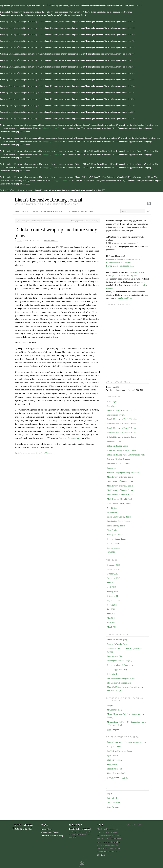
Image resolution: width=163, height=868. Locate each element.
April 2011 (111, 622)
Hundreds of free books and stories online (123, 259)
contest (24, 452)
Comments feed (113, 802)
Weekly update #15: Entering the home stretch (36, 220)
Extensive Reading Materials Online (122, 450)
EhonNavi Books (114, 441)
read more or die (33, 452)
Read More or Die (114, 656)
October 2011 (113, 595)
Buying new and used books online (120, 265)
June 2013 (111, 582)
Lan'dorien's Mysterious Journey (120, 750)
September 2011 (114, 600)
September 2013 (114, 578)
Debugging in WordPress (52, 128)
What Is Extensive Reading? (48, 211)
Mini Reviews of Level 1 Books (120, 476)
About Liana (21, 211)
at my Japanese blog (72, 437)
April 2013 (111, 587)
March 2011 (112, 626)
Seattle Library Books (116, 525)
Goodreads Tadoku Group (117, 643)
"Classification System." (128, 275)
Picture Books (113, 512)
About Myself (51, 240)
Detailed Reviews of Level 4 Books (121, 432)
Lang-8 (110, 705)
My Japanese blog (114, 709)
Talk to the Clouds (114, 673)
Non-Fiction (112, 507)
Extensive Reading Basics (117, 445)
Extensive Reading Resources (119, 458)
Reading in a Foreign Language (120, 521)
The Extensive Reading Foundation (121, 678)
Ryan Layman (113, 755)
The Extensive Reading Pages (119, 682)
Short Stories (112, 530)
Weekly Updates (114, 547)
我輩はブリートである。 (118, 777)
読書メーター (113, 729)
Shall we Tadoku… (115, 759)
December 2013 (113, 564)
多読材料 (111, 552)
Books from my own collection (120, 410)
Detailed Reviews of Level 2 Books (121, 423)
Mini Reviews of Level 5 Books (120, 494)
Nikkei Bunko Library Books (119, 503)
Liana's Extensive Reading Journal (48, 199)
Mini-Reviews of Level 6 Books (120, 498)
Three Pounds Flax (115, 768)
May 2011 (111, 618)
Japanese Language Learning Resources (123, 472)
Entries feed (112, 797)
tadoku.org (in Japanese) (117, 669)
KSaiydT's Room (114, 746)
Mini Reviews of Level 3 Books (120, 485)
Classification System (80, 211)
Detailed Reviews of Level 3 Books (121, 427)
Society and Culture (115, 534)
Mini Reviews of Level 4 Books (120, 490)
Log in (110, 793)
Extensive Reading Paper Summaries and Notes (126, 454)
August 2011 (112, 604)
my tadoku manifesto (123, 297)
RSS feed (101, 854)
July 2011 (111, 609)
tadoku (40, 452)
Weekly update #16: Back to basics (83, 220)
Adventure (111, 405)
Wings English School (116, 773)
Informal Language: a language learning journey (127, 741)
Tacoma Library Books (116, 538)
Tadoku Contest (113, 543)
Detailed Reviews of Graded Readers (122, 418)
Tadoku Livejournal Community (120, 664)
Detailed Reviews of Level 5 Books (121, 436)
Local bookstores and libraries (118, 262)
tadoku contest (48, 452)
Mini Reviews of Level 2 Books (120, 481)
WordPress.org (113, 806)
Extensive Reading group (117, 639)
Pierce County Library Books (119, 516)
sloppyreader (112, 764)
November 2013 (114, 569)
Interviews (111, 467)
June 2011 (111, 613)
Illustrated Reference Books (118, 463)
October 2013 (113, 573)
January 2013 (112, 591)
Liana (19, 240)
